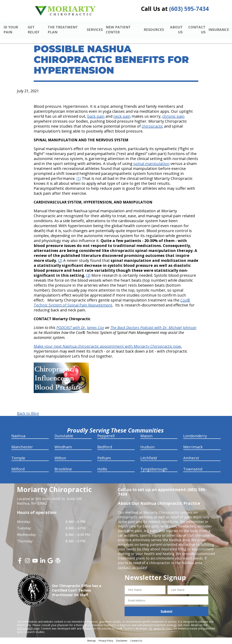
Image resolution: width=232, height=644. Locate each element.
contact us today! (132, 568)
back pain (96, 117)
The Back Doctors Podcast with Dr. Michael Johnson (153, 328)
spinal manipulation (151, 164)
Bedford (105, 447)
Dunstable (64, 436)
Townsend (193, 470)
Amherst (191, 459)
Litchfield (149, 459)
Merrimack (193, 447)
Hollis (102, 470)
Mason (146, 436)
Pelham (104, 459)
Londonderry (195, 436)
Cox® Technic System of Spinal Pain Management (112, 303)
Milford (18, 470)
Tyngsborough (154, 470)
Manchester (22, 447)
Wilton (60, 459)
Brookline (63, 470)
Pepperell (106, 436)
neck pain (122, 117)
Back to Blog (28, 414)
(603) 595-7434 (189, 9)
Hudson (148, 447)
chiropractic (152, 127)
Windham (63, 447)
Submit (167, 612)
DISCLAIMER (25, 629)
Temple (18, 459)
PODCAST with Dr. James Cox (80, 328)
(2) (60, 261)
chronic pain (173, 117)
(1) (79, 179)
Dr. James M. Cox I (161, 629)
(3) (88, 276)
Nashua (18, 436)
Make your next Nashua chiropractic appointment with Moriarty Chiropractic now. (108, 347)
